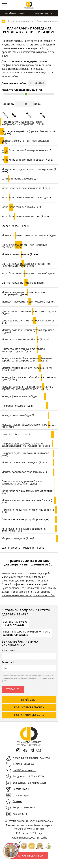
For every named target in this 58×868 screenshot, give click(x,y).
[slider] (26, 94)
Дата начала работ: (15, 83)
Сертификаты (21, 789)
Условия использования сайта (29, 838)
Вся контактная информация (30, 783)
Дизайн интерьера (14, 13)
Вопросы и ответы (24, 807)
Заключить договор (29, 856)
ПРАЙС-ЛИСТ (29, 700)
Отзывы (17, 801)
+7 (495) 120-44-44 (14, 625)
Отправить (13, 689)
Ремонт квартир (43, 13)
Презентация (21, 795)
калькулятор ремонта (29, 707)
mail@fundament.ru (16, 635)
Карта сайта (20, 814)
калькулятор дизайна (29, 715)
